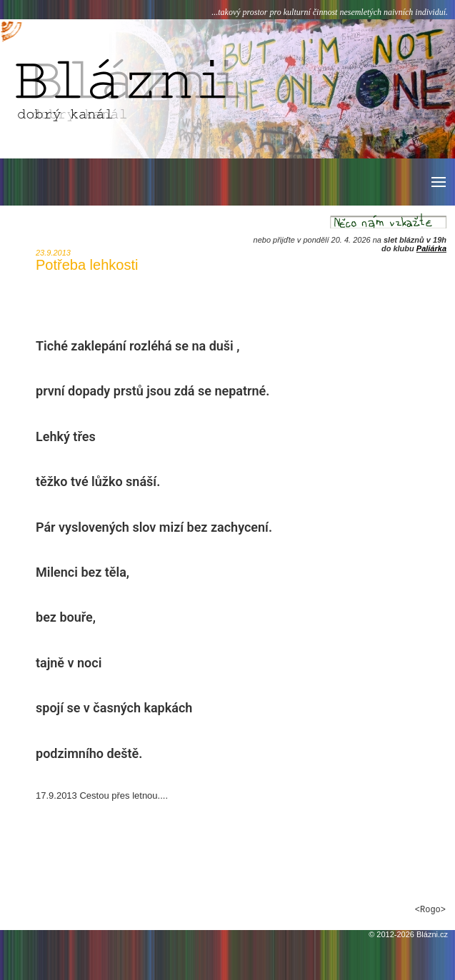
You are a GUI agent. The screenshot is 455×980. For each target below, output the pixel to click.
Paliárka (431, 248)
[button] (437, 182)
